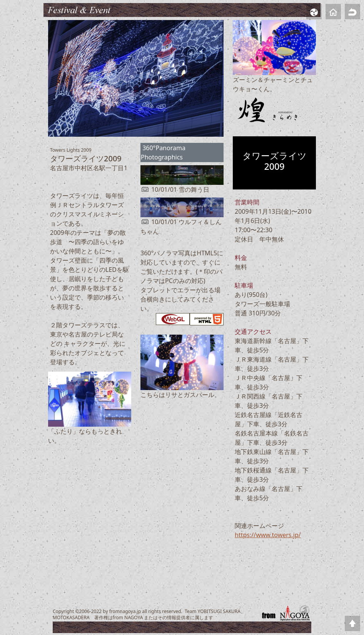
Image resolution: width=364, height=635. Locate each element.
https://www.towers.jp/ (268, 535)
